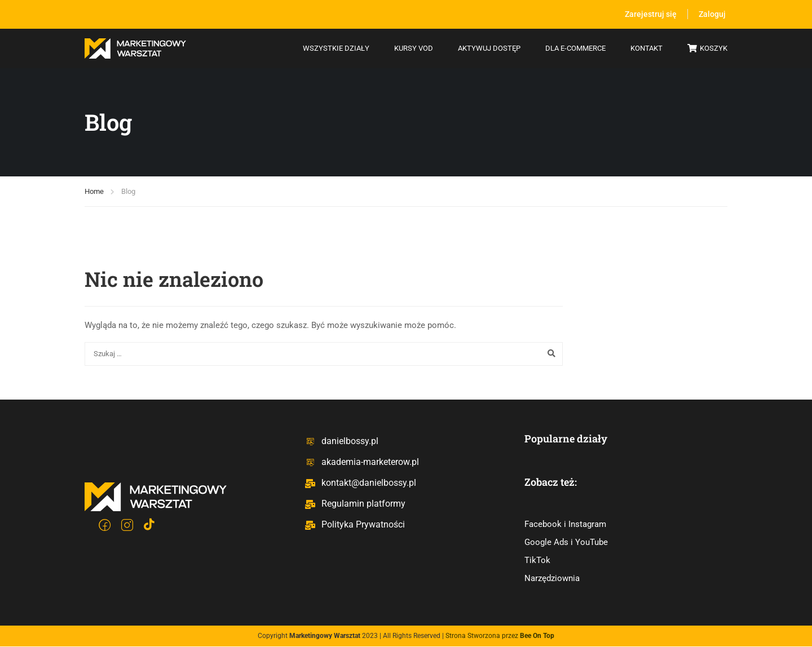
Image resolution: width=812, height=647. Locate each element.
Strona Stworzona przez (500, 636)
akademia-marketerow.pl (362, 462)
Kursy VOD (414, 48)
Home (94, 191)
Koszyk (707, 49)
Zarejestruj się (650, 14)
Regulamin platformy (355, 504)
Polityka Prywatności (355, 524)
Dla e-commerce (575, 48)
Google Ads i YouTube (566, 543)
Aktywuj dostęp (489, 48)
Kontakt (646, 48)
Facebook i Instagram (565, 525)
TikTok (537, 561)
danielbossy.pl (341, 441)
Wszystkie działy (336, 48)
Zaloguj (712, 14)
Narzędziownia (552, 579)
